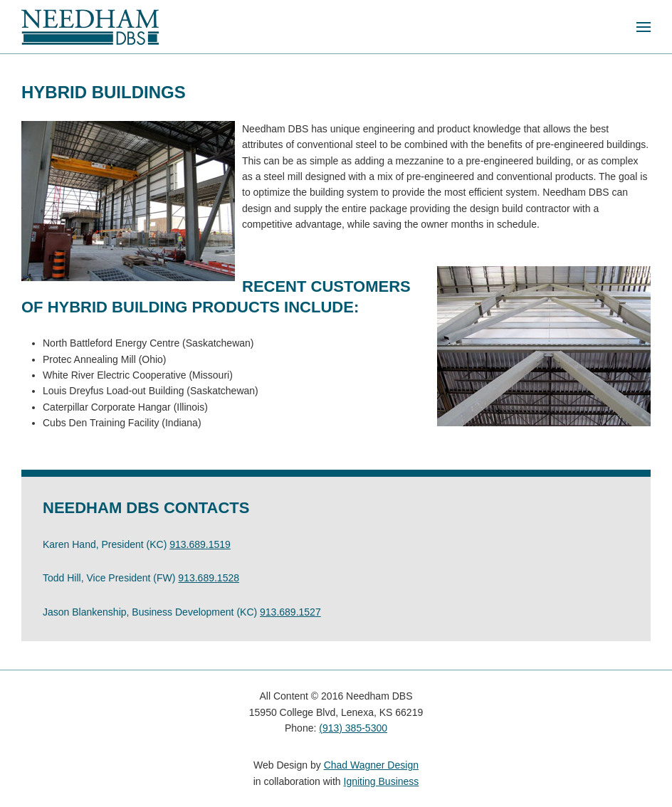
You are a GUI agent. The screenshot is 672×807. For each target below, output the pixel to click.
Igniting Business (382, 781)
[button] (644, 27)
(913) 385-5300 (353, 728)
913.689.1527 (290, 612)
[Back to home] (90, 27)
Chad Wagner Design (371, 765)
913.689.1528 (209, 578)
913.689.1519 (200, 544)
